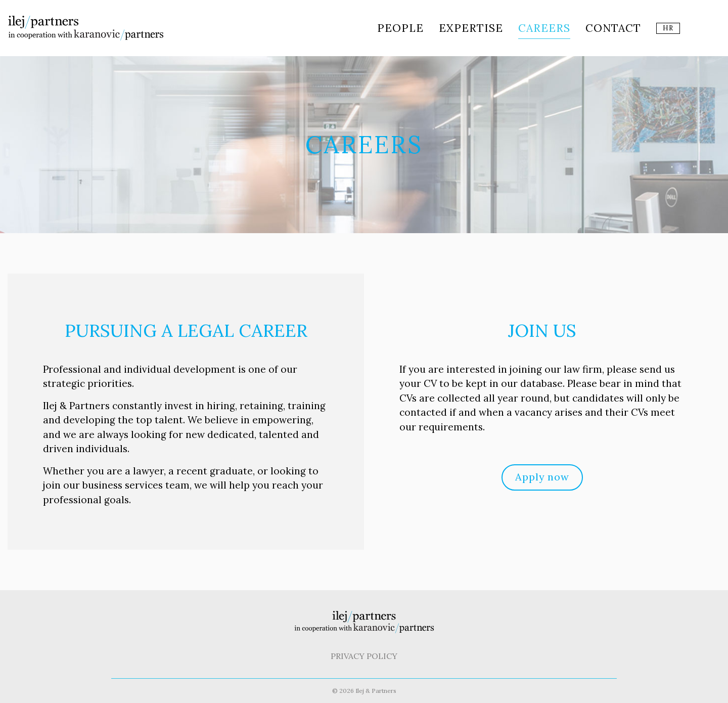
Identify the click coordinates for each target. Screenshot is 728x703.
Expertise (471, 28)
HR (668, 28)
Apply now (542, 477)
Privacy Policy (364, 656)
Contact (613, 28)
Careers (544, 28)
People (400, 28)
